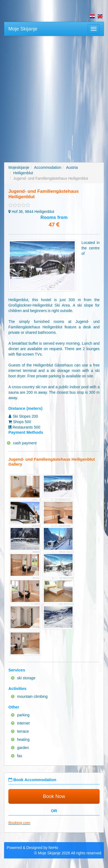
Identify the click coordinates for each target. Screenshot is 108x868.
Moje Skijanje (23, 29)
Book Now (54, 796)
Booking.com (19, 823)
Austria (72, 167)
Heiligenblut (23, 173)
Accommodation (48, 167)
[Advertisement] (54, 96)
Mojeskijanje (19, 167)
